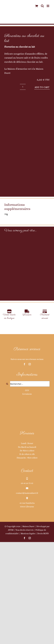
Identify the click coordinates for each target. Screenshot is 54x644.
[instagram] (30, 459)
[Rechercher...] (27, 479)
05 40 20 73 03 (27, 578)
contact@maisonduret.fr (27, 588)
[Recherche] (7, 479)
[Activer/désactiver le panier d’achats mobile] (37, 6)
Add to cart (42, 87)
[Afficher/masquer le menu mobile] (48, 6)
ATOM (11, 625)
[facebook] (24, 459)
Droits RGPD (43, 628)
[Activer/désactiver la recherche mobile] (42, 6)
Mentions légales (28, 628)
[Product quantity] (23, 87)
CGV (27, 485)
